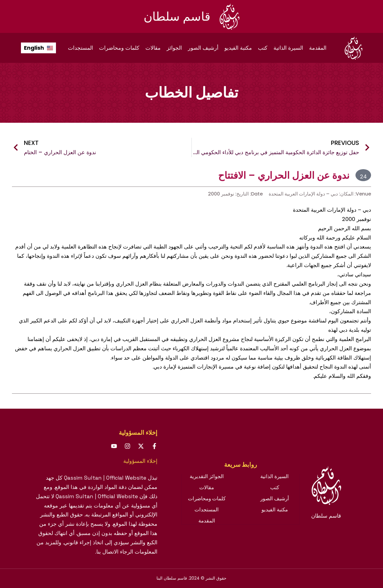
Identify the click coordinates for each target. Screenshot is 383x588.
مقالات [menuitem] (153, 48)
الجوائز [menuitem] (174, 48)
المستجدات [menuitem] (80, 48)
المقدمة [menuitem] (318, 48)
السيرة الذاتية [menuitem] (288, 48)
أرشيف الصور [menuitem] (203, 48)
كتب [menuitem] (263, 48)
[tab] (241, 468)
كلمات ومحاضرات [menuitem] (119, 48)
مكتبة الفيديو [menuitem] (238, 48)
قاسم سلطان (177, 16)
